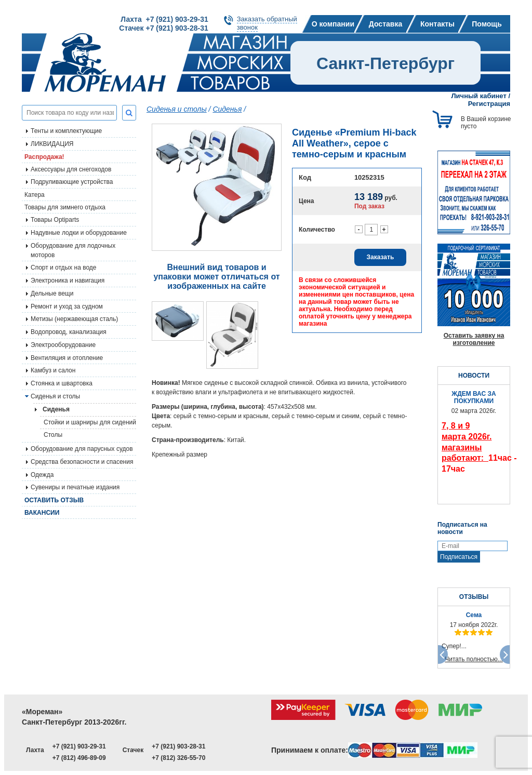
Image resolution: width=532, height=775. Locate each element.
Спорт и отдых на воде (64, 268)
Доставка (385, 24)
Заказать (381, 257)
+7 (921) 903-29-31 (79, 746)
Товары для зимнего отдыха (65, 207)
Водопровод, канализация (69, 332)
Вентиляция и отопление (67, 358)
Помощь (487, 24)
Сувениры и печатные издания (75, 487)
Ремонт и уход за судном (67, 306)
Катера (35, 195)
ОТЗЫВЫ (474, 597)
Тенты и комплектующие (66, 131)
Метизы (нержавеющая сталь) (74, 319)
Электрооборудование (63, 345)
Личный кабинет (479, 96)
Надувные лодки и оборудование (79, 233)
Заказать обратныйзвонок (267, 23)
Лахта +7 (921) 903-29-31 (164, 19)
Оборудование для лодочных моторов (73, 250)
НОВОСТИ (474, 376)
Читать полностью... (474, 659)
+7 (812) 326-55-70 (178, 758)
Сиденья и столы (55, 396)
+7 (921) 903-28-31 (178, 746)
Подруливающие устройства (72, 182)
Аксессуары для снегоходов (71, 169)
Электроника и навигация (68, 280)
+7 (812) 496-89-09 (79, 758)
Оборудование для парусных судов (82, 449)
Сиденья (227, 109)
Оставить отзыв (54, 500)
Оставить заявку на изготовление (474, 339)
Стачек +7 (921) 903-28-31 (163, 28)
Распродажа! (44, 157)
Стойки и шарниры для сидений (90, 422)
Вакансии (42, 513)
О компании (333, 24)
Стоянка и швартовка (62, 383)
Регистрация (489, 104)
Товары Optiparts (55, 220)
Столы (53, 435)
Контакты (437, 24)
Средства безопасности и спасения (82, 462)
